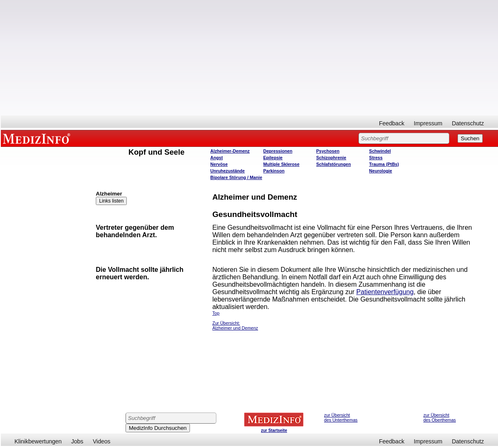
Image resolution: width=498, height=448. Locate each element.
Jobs (77, 441)
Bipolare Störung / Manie (236, 177)
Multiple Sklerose (281, 164)
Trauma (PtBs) (384, 164)
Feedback (392, 123)
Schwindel (380, 151)
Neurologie (381, 171)
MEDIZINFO (38, 138)
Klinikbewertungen (38, 441)
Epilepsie (273, 158)
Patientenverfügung (385, 292)
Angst (216, 158)
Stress (376, 158)
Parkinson (274, 171)
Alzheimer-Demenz (230, 151)
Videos (102, 441)
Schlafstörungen (334, 164)
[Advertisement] (249, 58)
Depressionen (277, 151)
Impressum (428, 123)
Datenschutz (468, 123)
